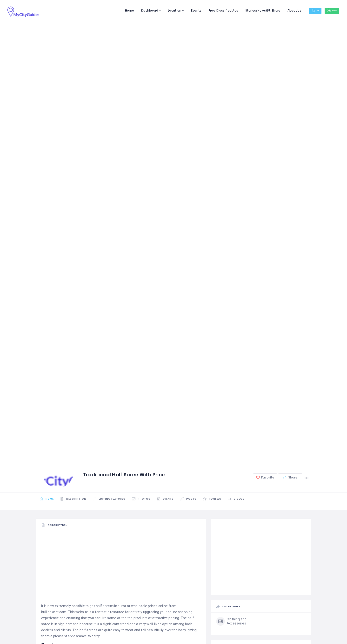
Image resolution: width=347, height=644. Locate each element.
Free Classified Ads (208, 10)
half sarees (105, 606)
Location (159, 10)
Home (114, 10)
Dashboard (134, 10)
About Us (279, 10)
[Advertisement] (121, 569)
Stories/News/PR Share (247, 10)
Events (181, 10)
